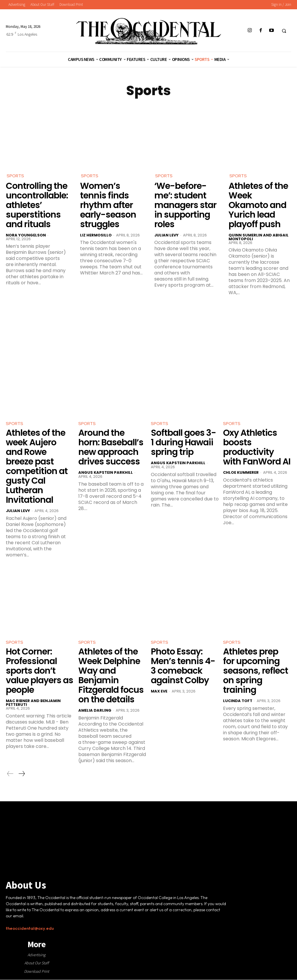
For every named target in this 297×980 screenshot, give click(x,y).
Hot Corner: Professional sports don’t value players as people (39, 673)
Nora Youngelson (26, 236)
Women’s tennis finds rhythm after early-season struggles (108, 206)
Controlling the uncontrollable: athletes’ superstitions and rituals (37, 206)
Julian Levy (166, 236)
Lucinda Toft (238, 703)
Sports (16, 176)
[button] (284, 31)
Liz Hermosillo (96, 236)
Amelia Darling (95, 713)
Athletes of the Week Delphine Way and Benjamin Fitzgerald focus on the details (111, 678)
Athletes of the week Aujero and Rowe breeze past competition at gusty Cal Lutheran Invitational (37, 468)
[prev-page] (10, 776)
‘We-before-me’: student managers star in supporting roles (185, 206)
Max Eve (159, 694)
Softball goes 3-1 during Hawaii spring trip (183, 444)
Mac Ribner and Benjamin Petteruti (33, 705)
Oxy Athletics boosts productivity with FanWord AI (257, 449)
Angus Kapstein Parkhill (106, 474)
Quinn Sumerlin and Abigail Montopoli (259, 238)
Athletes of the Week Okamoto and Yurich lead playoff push (258, 206)
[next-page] (21, 776)
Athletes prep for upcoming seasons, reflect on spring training (256, 673)
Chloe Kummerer (241, 474)
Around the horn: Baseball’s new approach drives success (111, 449)
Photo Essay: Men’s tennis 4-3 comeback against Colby (183, 669)
